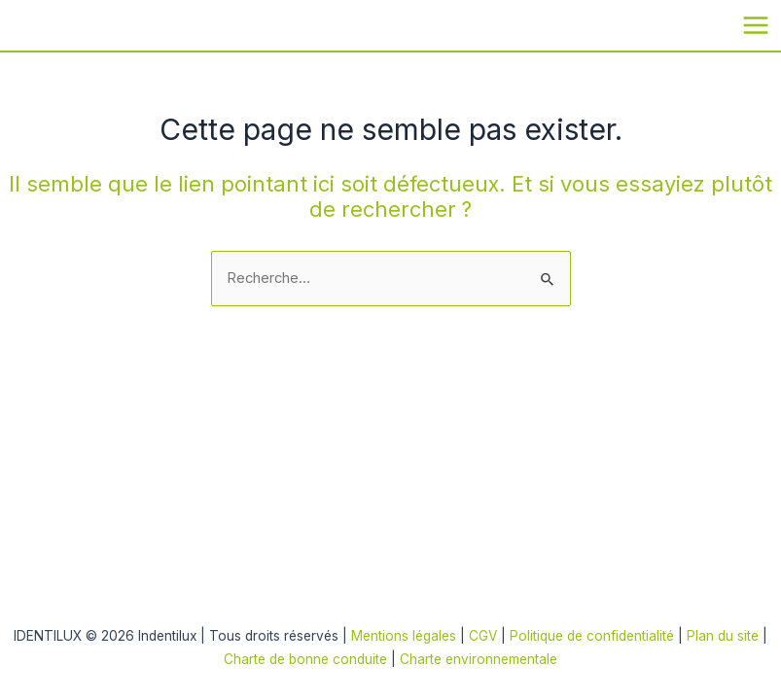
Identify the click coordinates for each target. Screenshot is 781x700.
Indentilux (23, 24)
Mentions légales (404, 636)
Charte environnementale (479, 659)
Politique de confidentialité (594, 636)
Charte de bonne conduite (305, 659)
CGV (483, 636)
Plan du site (725, 636)
